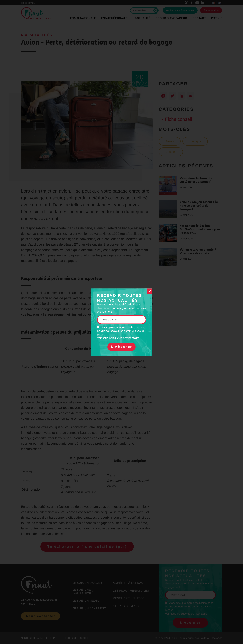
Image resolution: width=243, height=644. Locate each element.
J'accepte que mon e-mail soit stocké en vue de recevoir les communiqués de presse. (121, 333)
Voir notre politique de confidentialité (118, 338)
